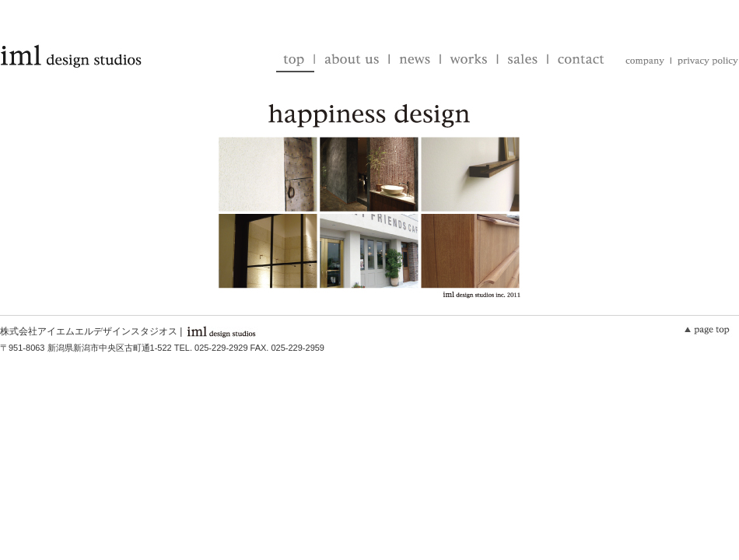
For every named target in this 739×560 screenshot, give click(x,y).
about (351, 60)
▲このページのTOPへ (710, 330)
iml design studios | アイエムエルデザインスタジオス (71, 56)
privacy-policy (703, 62)
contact (578, 60)
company (643, 62)
